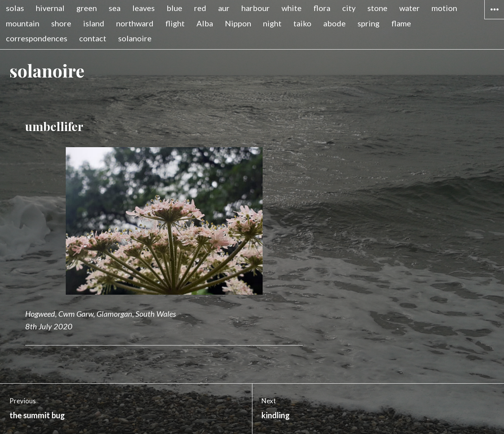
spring (369, 23)
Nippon (238, 23)
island (94, 23)
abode (334, 23)
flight (175, 23)
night (272, 23)
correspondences (37, 38)
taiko (302, 23)
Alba (205, 23)
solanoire (135, 38)
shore (61, 23)
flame (401, 23)
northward (135, 23)
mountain (23, 23)
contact (93, 38)
